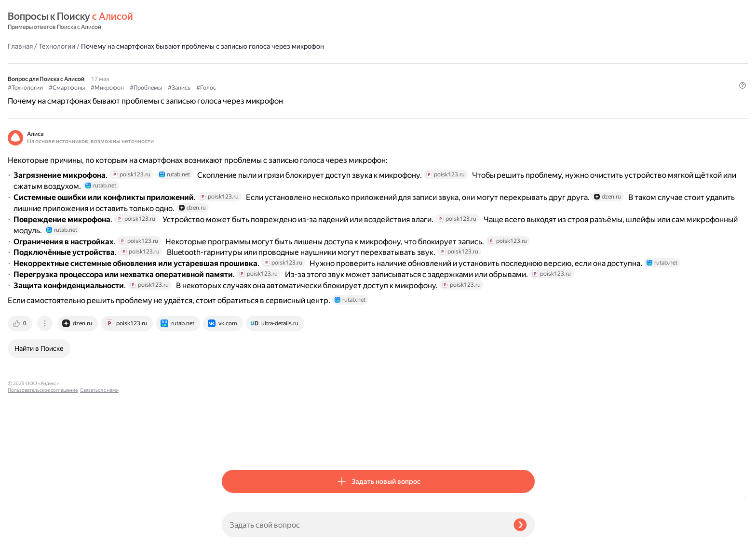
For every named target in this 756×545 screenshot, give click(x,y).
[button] (529, 89)
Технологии (271, 21)
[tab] (235, 446)
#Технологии (239, 73)
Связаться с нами (27, 534)
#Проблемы (360, 73)
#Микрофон (321, 73)
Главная (234, 21)
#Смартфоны (281, 73)
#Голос (420, 73)
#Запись (393, 73)
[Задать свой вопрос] (364, 525)
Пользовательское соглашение (43, 527)
